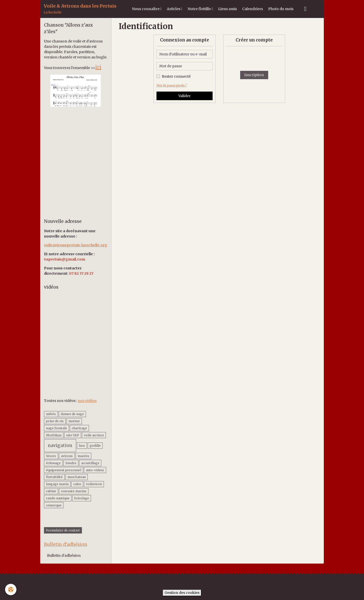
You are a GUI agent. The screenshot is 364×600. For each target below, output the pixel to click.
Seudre (71, 463)
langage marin (57, 484)
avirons (67, 456)
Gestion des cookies (182, 593)
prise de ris (55, 421)
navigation (60, 445)
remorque (54, 505)
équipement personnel (64, 470)
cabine (51, 491)
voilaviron (94, 484)
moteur (74, 421)
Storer (51, 456)
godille (95, 446)
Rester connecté (176, 76)
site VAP (73, 435)
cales (77, 484)
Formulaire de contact (63, 530)
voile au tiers (94, 435)
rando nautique (58, 498)
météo (51, 414)
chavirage (79, 428)
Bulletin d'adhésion (64, 555)
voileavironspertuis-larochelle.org (76, 245)
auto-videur (95, 470)
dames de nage (72, 414)
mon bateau (77, 477)
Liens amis (227, 9)
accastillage (90, 463)
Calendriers (253, 9)
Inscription (254, 75)
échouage (53, 463)
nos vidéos (87, 401)
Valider (185, 96)
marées (83, 456)
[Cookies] (11, 590)
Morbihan (54, 435)
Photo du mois (281, 9)
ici (98, 67)
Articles (174, 9)
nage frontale (56, 428)
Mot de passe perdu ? (172, 85)
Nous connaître (146, 9)
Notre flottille (200, 9)
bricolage (82, 498)
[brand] (80, 9)
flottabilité (54, 477)
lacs (82, 446)
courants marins (74, 491)
